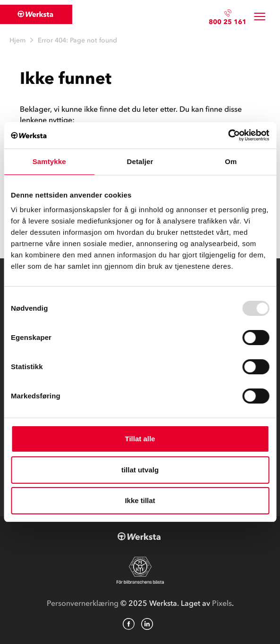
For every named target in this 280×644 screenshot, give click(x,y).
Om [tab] (231, 161)
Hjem (17, 40)
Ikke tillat (140, 500)
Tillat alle (140, 439)
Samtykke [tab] (49, 161)
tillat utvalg (140, 470)
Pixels (222, 603)
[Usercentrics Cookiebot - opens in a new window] (228, 135)
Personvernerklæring (83, 603)
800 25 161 (228, 22)
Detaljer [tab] (140, 161)
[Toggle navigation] (260, 17)
